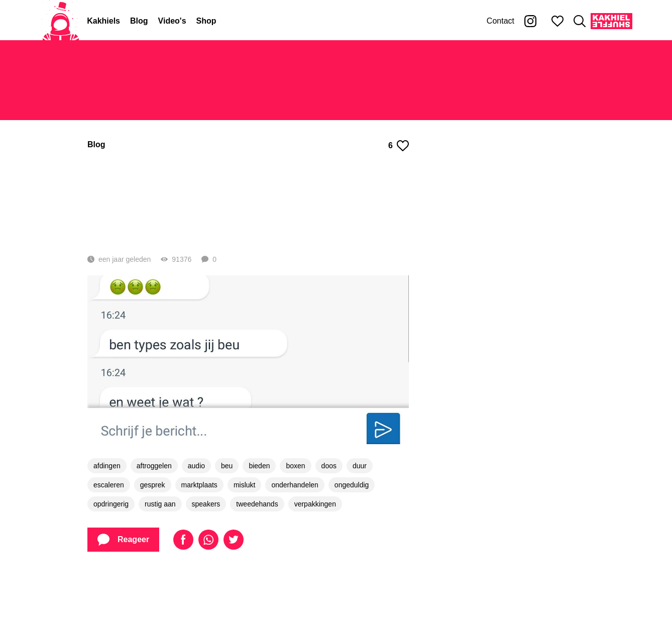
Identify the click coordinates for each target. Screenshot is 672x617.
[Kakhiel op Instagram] (530, 21)
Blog (139, 21)
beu (227, 511)
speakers (206, 549)
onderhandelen (295, 530)
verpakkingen (315, 549)
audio (196, 511)
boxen (295, 511)
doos (329, 511)
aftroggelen (154, 511)
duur (360, 511)
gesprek (153, 530)
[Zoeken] (580, 21)
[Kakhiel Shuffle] (611, 21)
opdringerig (111, 549)
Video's (172, 21)
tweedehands (257, 549)
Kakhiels (103, 21)
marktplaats (199, 530)
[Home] (61, 21)
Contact (500, 21)
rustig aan (160, 549)
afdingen (107, 511)
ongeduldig (352, 530)
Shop (206, 21)
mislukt (245, 530)
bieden (259, 511)
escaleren (109, 530)
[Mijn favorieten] (557, 21)
